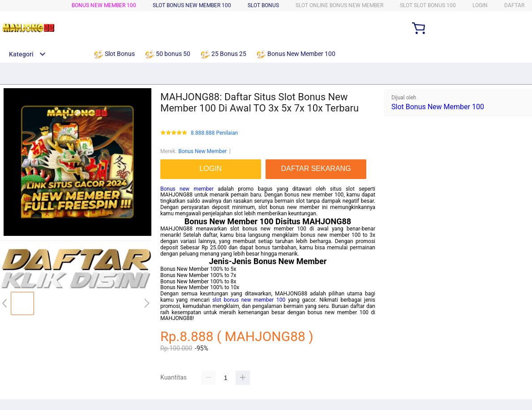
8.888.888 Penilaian (214, 133)
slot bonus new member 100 (249, 300)
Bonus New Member (202, 151)
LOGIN (480, 5)
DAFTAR (514, 5)
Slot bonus (263, 5)
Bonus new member (187, 189)
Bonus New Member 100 (104, 5)
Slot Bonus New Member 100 (438, 107)
